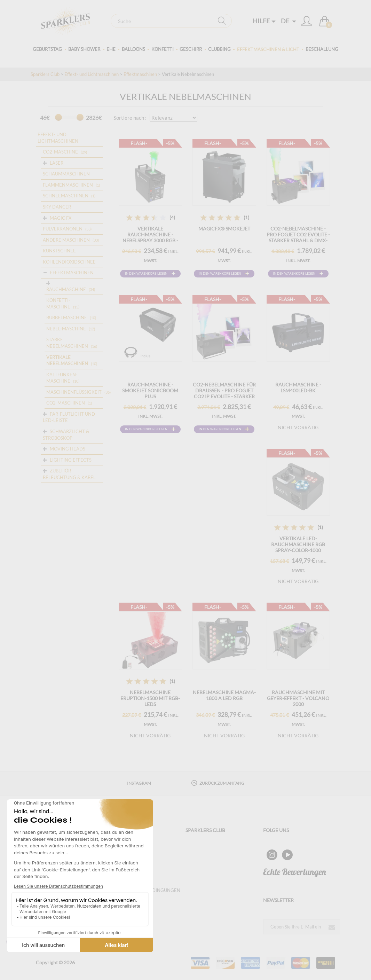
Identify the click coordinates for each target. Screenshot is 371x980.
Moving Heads (68, 449)
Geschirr (191, 49)
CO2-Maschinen (66, 403)
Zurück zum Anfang (218, 783)
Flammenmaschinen (68, 185)
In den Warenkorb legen (146, 273)
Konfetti (163, 49)
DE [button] (289, 21)
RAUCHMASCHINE (66, 289)
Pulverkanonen (63, 229)
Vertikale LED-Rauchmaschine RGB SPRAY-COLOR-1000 (298, 544)
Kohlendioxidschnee (69, 262)
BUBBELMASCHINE (67, 317)
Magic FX (61, 218)
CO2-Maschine (60, 152)
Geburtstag (47, 49)
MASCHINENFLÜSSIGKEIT (74, 392)
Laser (57, 163)
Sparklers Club (45, 74)
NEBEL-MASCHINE (66, 329)
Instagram (139, 783)
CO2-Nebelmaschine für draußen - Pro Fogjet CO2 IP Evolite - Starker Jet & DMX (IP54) (224, 393)
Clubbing (219, 49)
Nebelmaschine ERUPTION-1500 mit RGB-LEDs (150, 698)
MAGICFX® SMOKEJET (224, 229)
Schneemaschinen (66, 196)
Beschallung (322, 49)
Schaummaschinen (66, 174)
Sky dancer (57, 207)
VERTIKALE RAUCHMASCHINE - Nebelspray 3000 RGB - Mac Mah (150, 237)
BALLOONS (133, 49)
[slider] (58, 117)
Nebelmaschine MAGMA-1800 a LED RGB (224, 695)
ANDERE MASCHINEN (66, 240)
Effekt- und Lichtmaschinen (92, 74)
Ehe (111, 49)
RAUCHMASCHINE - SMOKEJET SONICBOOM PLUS (150, 390)
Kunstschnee (59, 251)
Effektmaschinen (140, 74)
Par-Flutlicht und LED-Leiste (69, 417)
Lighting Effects (71, 460)
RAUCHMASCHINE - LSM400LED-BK (298, 387)
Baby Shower (84, 49)
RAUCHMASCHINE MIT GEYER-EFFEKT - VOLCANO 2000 (298, 698)
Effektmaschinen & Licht (268, 49)
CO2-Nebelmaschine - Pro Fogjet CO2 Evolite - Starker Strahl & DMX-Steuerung (298, 237)
